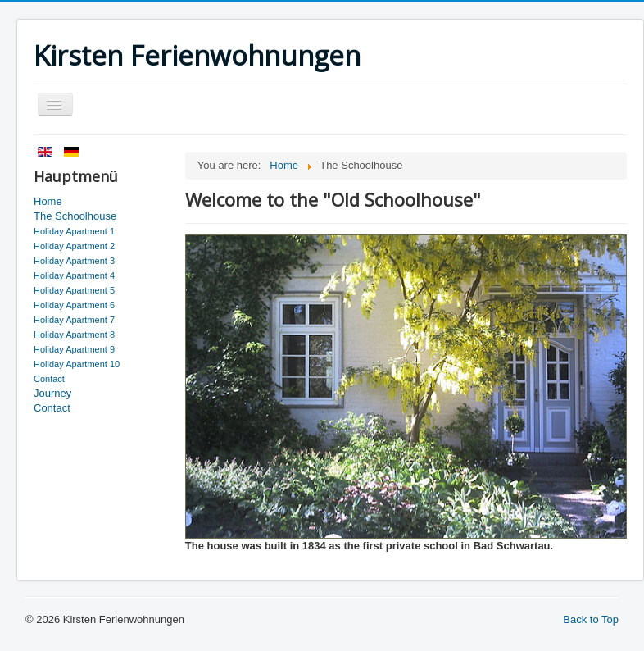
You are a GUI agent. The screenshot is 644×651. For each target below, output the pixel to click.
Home (48, 201)
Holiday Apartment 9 (74, 349)
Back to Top (591, 619)
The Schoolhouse (75, 216)
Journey (52, 393)
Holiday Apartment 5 (74, 290)
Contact (49, 379)
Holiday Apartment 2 (74, 246)
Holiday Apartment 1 (74, 231)
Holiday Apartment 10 (77, 364)
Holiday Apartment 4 (74, 275)
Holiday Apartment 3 (74, 261)
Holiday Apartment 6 (74, 305)
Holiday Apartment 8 (74, 335)
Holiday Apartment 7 (74, 320)
